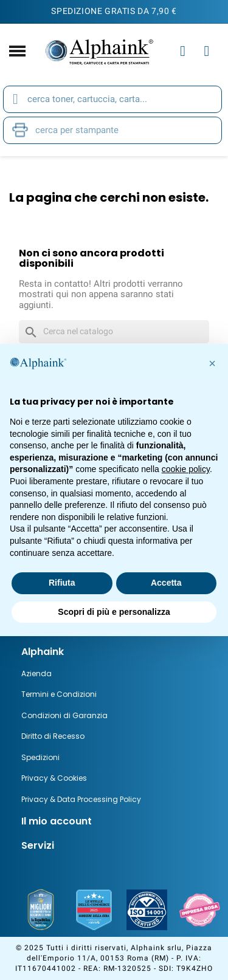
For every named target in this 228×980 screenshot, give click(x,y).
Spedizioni (40, 757)
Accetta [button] (166, 583)
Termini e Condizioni (59, 694)
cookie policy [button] (186, 469)
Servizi (38, 845)
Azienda (36, 673)
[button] (212, 363)
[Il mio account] (183, 51)
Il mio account (57, 821)
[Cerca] (114, 332)
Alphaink (43, 652)
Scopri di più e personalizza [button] (114, 612)
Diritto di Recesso (53, 736)
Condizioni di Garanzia (64, 715)
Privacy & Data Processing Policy (81, 799)
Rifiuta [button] (62, 583)
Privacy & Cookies (54, 778)
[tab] (114, 652)
